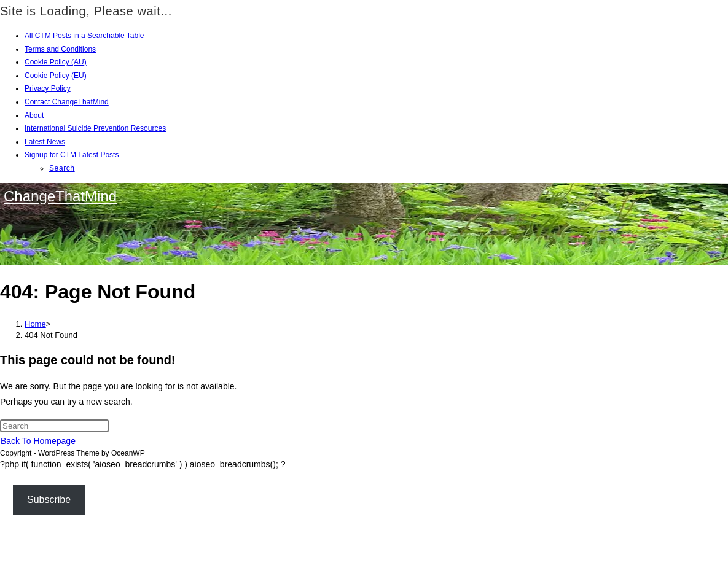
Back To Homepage (38, 441)
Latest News (45, 142)
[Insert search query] (54, 426)
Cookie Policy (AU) (56, 62)
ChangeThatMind (60, 196)
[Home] (35, 324)
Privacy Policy (48, 88)
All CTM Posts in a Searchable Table (84, 36)
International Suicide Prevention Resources (95, 128)
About (34, 115)
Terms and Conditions (60, 49)
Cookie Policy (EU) (56, 76)
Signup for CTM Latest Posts (72, 155)
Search (62, 168)
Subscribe (49, 500)
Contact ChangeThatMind (67, 102)
